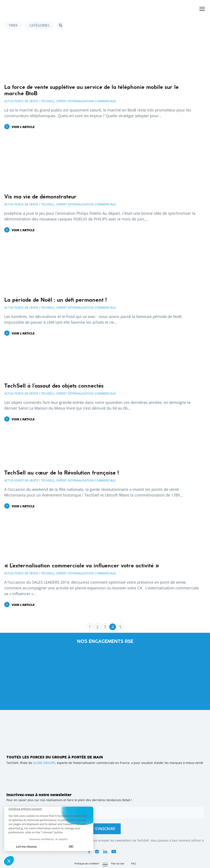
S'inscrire (105, 829)
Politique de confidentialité (89, 863)
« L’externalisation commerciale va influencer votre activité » (82, 566)
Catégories (39, 25)
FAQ (133, 863)
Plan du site (118, 863)
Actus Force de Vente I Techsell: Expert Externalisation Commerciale (60, 101)
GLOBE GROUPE (44, 763)
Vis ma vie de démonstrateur (40, 197)
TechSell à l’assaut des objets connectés (54, 386)
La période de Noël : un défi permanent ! (56, 300)
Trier (13, 25)
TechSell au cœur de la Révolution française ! (62, 473)
